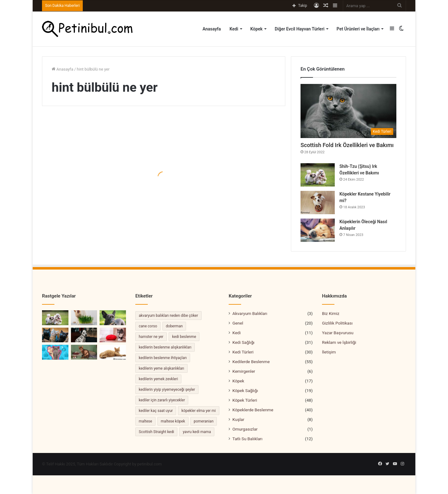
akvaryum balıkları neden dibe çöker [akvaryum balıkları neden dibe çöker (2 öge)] (168, 316)
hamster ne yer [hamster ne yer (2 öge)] (151, 337)
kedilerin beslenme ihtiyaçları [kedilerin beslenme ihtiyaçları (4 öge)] (163, 358)
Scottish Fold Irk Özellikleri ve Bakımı (347, 145)
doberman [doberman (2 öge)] (174, 326)
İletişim (329, 352)
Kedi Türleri (243, 352)
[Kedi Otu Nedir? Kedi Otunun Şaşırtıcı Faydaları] (84, 318)
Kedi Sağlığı (243, 342)
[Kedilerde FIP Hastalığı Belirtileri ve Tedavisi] (84, 352)
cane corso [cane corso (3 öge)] (148, 326)
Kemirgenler (244, 371)
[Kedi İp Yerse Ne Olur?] (113, 335)
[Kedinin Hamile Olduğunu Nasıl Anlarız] (113, 352)
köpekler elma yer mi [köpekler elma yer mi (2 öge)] (198, 411)
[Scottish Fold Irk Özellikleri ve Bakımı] (348, 111)
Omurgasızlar (245, 429)
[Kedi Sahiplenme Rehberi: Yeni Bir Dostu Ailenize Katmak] (55, 335)
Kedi (234, 29)
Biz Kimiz (331, 313)
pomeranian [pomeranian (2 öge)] (204, 421)
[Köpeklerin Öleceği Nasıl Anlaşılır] (318, 230)
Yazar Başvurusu (338, 333)
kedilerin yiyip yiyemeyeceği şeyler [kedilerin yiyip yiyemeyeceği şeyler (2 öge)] (167, 390)
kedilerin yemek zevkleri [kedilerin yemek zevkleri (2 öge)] (158, 379)
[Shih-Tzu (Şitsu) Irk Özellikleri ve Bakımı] (318, 175)
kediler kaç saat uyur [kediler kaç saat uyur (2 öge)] (156, 411)
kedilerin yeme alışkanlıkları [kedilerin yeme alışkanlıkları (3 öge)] (161, 368)
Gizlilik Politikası (337, 323)
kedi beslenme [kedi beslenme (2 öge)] (184, 337)
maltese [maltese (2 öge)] (145, 421)
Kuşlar (238, 419)
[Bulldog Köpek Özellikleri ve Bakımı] (113, 318)
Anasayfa (212, 29)
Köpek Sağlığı (245, 390)
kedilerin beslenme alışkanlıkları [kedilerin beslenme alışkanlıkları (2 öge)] (165, 347)
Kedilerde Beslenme (251, 362)
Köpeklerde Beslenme (253, 410)
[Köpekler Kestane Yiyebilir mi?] (318, 203)
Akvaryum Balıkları (250, 313)
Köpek (257, 29)
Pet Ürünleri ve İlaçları (358, 29)
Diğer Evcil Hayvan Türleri (300, 29)
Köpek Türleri (245, 400)
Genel (238, 323)
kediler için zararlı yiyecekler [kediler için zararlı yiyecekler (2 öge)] (162, 400)
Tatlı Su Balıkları (247, 439)
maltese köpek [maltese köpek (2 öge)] (173, 421)
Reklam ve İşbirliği (339, 342)
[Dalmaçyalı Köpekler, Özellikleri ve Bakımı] (84, 335)
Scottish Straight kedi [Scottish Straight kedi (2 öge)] (156, 432)
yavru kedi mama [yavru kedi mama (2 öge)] (197, 432)
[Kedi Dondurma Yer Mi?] (55, 352)
